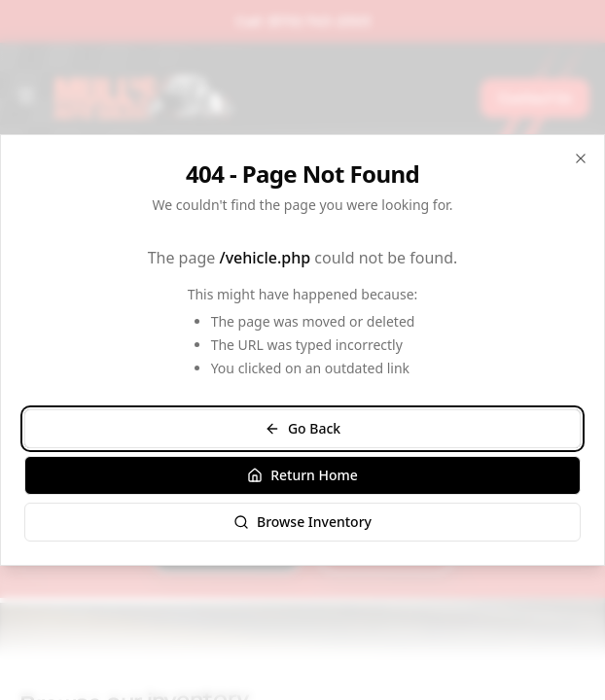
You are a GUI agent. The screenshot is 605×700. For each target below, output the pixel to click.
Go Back (302, 428)
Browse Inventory (302, 522)
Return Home (302, 475)
